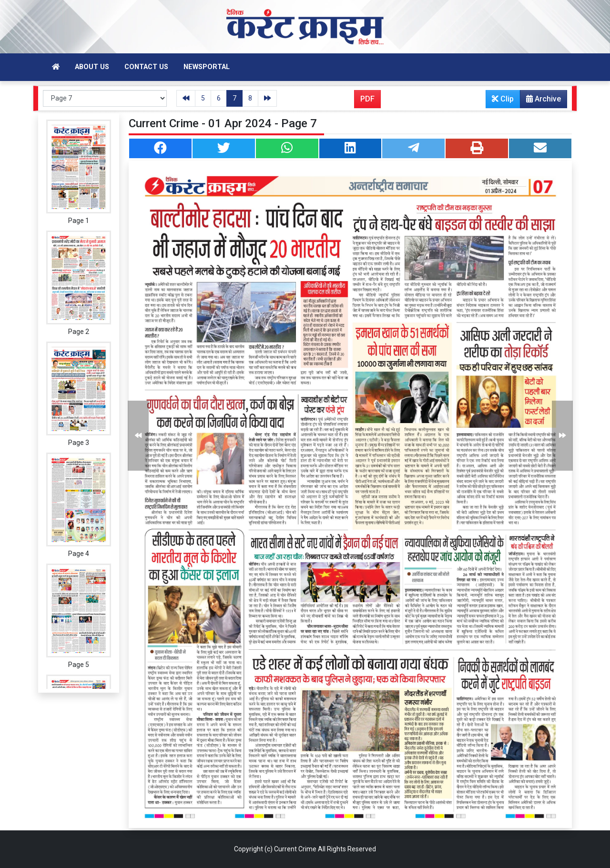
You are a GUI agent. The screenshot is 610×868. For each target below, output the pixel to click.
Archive (541, 101)
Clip (503, 99)
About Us (92, 67)
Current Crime (295, 849)
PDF (367, 99)
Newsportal (207, 67)
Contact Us (146, 67)
